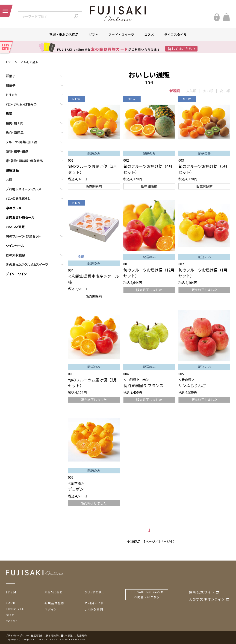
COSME (12, 621)
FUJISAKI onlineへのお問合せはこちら (147, 594)
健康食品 (12, 170)
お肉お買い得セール (20, 217)
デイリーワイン (16, 274)
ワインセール (15, 246)
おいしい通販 (30, 62)
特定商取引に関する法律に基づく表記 (52, 635)
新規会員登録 (54, 603)
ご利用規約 (81, 635)
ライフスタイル (175, 34)
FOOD (11, 603)
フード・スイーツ (121, 34)
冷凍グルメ (13, 208)
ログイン (51, 609)
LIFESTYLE (15, 609)
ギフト (93, 34)
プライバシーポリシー (18, 635)
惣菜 (9, 114)
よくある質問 (94, 609)
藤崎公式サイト (202, 592)
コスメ (149, 34)
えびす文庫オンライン (207, 599)
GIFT (10, 615)
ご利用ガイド (94, 603)
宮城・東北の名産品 (64, 34)
